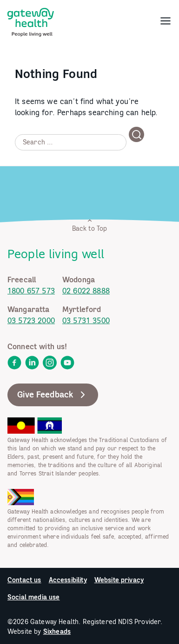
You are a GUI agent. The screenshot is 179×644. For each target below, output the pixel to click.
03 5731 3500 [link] (86, 320)
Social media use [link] (34, 597)
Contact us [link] (24, 580)
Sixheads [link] (57, 631)
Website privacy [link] (119, 580)
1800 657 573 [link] (31, 291)
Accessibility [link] (68, 580)
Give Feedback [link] (53, 395)
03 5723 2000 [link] (31, 320)
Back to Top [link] (90, 225)
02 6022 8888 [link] (86, 291)
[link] (31, 20)
